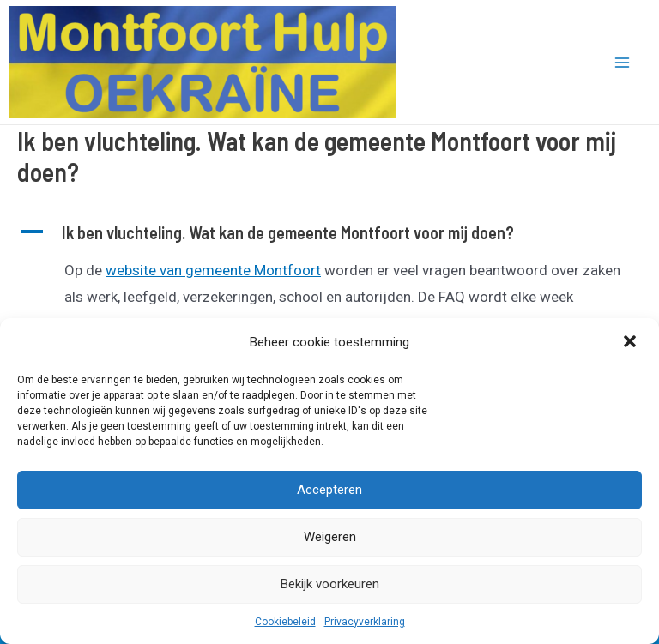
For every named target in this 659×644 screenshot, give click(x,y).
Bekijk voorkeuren (330, 584)
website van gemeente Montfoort (213, 270)
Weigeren (330, 537)
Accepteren (329, 490)
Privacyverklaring (365, 622)
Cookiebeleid (285, 622)
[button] (632, 343)
